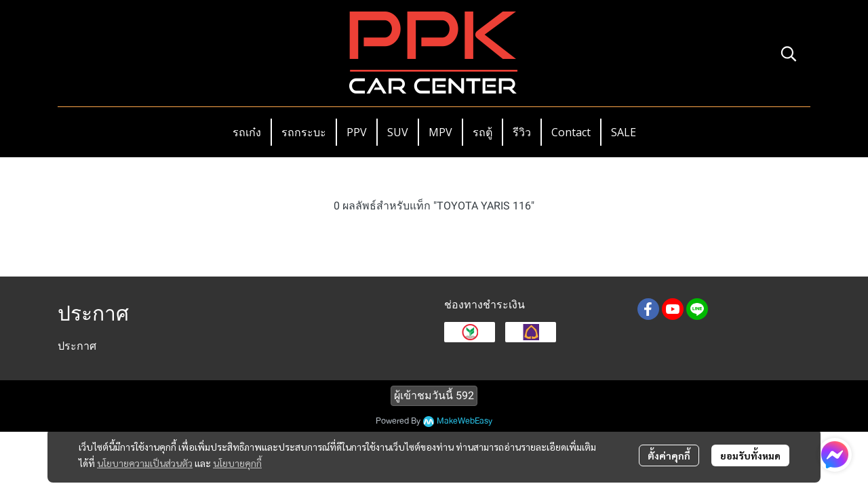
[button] (789, 54)
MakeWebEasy (465, 421)
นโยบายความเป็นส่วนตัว (145, 463)
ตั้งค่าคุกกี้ (669, 455)
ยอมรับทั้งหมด (750, 455)
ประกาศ (77, 346)
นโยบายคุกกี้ (237, 463)
